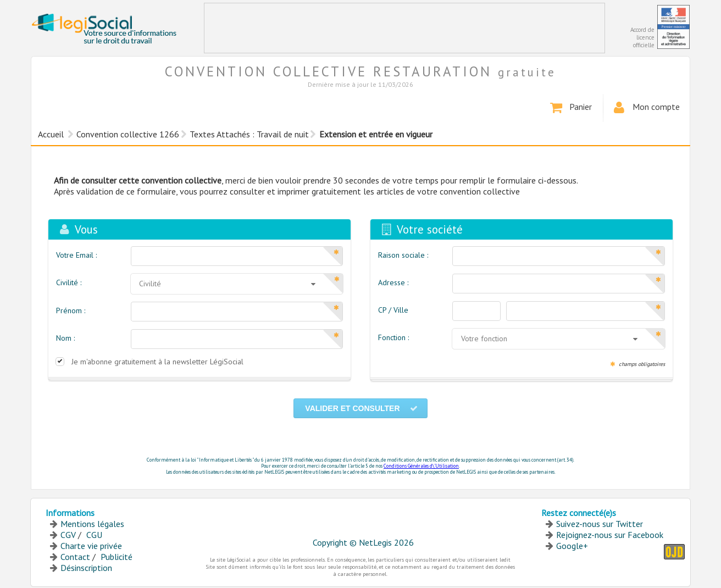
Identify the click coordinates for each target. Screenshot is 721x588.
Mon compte (646, 108)
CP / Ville (393, 310)
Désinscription (86, 568)
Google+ (572, 546)
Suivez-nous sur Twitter (600, 524)
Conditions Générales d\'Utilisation (421, 466)
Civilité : (69, 282)
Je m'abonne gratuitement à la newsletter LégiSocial (157, 362)
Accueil (51, 134)
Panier (570, 108)
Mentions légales (92, 524)
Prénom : (71, 310)
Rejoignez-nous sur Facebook (610, 535)
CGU (94, 535)
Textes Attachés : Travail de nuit (249, 134)
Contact (75, 557)
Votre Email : (76, 255)
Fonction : (393, 337)
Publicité (117, 557)
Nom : (65, 338)
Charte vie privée (91, 546)
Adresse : (393, 282)
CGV (68, 535)
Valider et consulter (362, 408)
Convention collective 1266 (128, 134)
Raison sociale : (403, 255)
